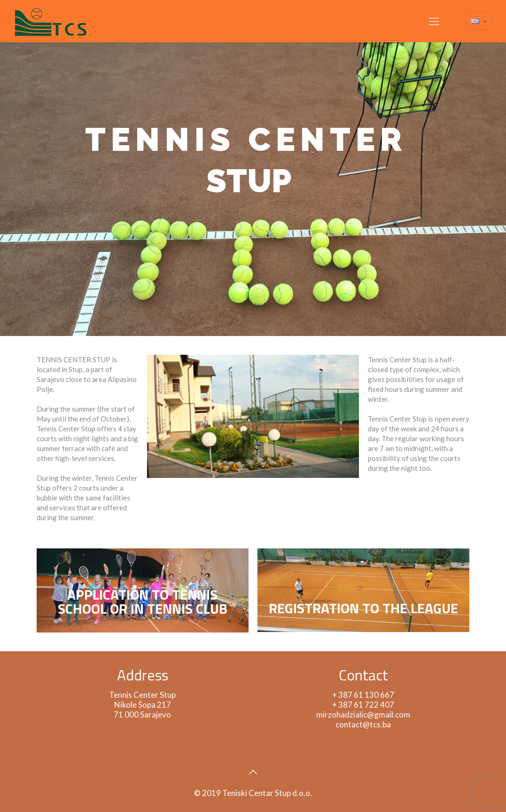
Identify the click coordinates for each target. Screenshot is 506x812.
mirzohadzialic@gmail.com (363, 714)
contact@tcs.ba (363, 724)
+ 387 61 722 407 (363, 705)
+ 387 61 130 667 (363, 695)
